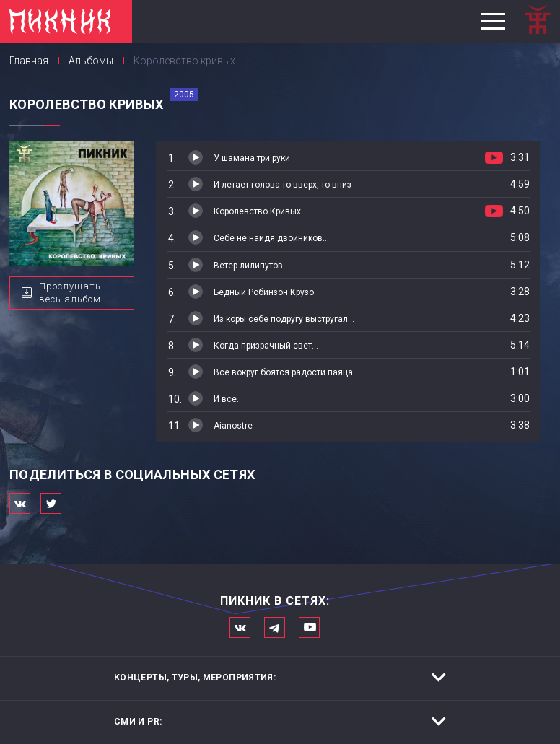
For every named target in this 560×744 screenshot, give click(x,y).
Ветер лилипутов (248, 266)
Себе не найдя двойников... (271, 238)
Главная (29, 61)
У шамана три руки (252, 158)
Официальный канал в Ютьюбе (309, 627)
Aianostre (233, 426)
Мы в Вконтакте (240, 627)
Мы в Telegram (275, 627)
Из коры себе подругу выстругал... (284, 319)
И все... (228, 399)
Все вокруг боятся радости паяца (283, 372)
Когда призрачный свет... (266, 346)
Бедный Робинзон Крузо (264, 292)
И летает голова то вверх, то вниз (283, 185)
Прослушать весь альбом (70, 293)
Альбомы (91, 61)
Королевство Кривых (257, 211)
